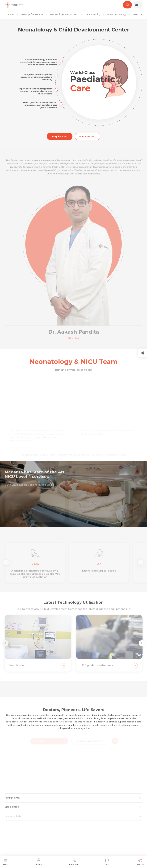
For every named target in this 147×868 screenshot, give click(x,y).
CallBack (140, 862)
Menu (6, 862)
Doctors (39, 862)
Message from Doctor (32, 14)
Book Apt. (74, 862)
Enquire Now (60, 136)
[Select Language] (139, 5)
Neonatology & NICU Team (64, 14)
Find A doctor (87, 136)
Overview (10, 14)
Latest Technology (117, 14)
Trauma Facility (92, 14)
